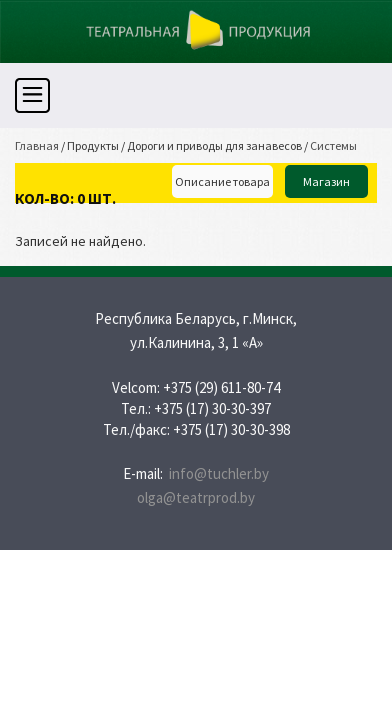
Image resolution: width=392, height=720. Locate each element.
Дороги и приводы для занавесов (214, 145)
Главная (37, 145)
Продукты (93, 145)
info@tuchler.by (219, 473)
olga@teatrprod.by (196, 497)
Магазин (326, 181)
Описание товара (222, 181)
